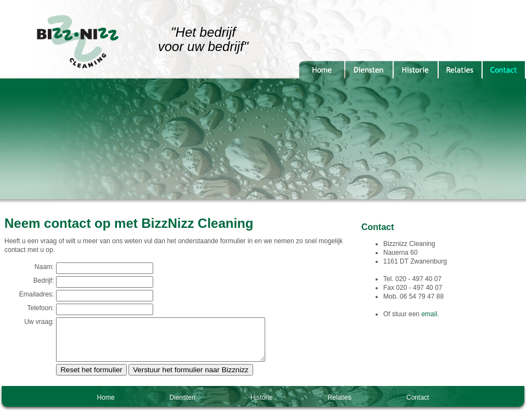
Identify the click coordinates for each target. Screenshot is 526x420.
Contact (418, 406)
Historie (262, 406)
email (429, 314)
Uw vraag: (35, 322)
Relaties (340, 406)
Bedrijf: (39, 281)
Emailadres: (32, 294)
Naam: (40, 267)
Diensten (183, 406)
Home (106, 406)
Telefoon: (36, 308)
